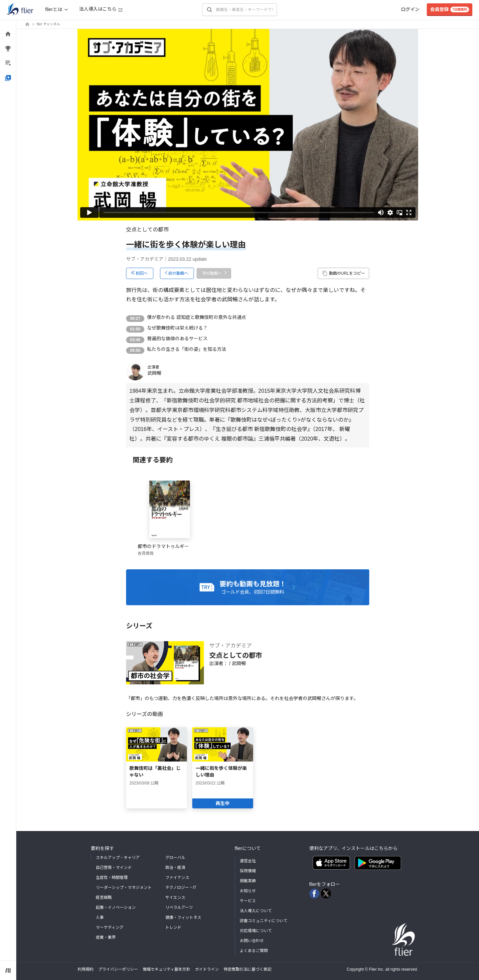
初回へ (142, 273)
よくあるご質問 (254, 951)
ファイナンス (177, 878)
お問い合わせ (252, 941)
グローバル (175, 858)
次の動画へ (212, 273)
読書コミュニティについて (264, 921)
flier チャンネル (48, 24)
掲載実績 (248, 881)
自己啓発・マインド (114, 868)
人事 (100, 917)
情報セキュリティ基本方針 (166, 969)
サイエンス (175, 898)
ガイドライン (207, 969)
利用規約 (85, 969)
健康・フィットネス (183, 917)
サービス (248, 901)
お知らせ (248, 891)
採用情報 (248, 871)
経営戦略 (104, 898)
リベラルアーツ (179, 908)
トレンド (173, 927)
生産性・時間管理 (112, 878)
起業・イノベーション (116, 908)
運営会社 (248, 861)
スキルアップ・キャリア (118, 858)
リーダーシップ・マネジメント (124, 888)
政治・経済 (175, 868)
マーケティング (110, 927)
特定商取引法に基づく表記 (247, 969)
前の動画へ (178, 273)
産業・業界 (106, 937)
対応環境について (256, 931)
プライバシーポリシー (118, 969)
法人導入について (256, 911)
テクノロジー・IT (181, 888)
